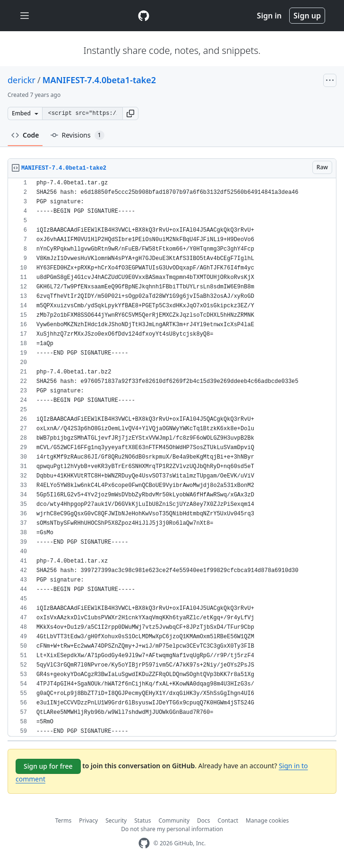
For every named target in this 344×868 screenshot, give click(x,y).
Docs (204, 820)
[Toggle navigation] (25, 16)
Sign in (269, 16)
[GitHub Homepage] (144, 843)
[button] (130, 113)
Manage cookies (267, 820)
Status (142, 820)
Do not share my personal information (172, 829)
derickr (21, 80)
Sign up (307, 16)
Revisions (77, 135)
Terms (64, 820)
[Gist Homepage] (144, 16)
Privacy (88, 820)
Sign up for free (48, 766)
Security (116, 820)
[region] (172, 457)
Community (174, 820)
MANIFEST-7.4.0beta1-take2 (99, 80)
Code (25, 135)
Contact (228, 820)
